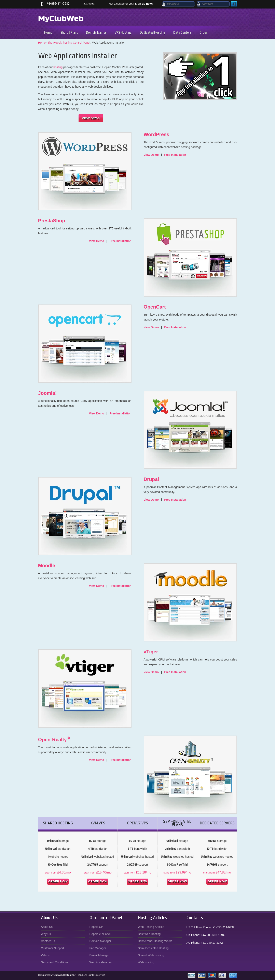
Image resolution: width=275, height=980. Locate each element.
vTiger (151, 652)
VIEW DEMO (91, 118)
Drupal (151, 479)
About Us (47, 927)
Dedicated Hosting (153, 33)
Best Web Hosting (149, 934)
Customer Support (53, 948)
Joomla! (47, 393)
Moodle (47, 565)
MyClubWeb (61, 18)
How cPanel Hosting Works (155, 941)
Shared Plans (69, 33)
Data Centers (182, 33)
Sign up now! (144, 4)
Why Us (46, 934)
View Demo (151, 155)
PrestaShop (52, 221)
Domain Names (96, 33)
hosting (58, 67)
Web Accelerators (101, 962)
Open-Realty (54, 740)
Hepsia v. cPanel (100, 934)
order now (58, 881)
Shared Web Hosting (151, 955)
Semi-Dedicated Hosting (153, 948)
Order (203, 33)
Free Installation (175, 155)
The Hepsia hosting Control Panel (69, 43)
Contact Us (48, 941)
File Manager (98, 948)
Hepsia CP (96, 927)
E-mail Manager (100, 955)
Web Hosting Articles (151, 927)
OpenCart (155, 307)
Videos (45, 955)
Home (48, 33)
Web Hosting (146, 962)
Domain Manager (100, 941)
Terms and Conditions (55, 962)
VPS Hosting (123, 33)
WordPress (156, 134)
